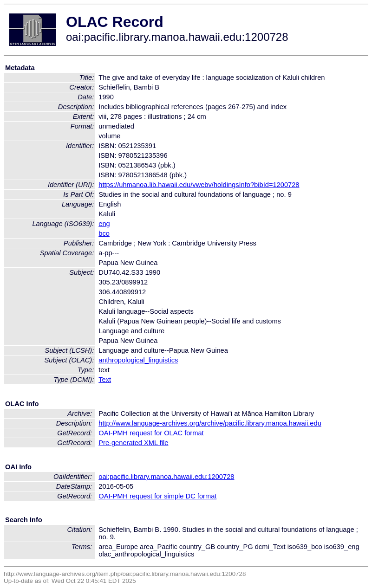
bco (104, 233)
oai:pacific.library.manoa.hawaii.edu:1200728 (166, 477)
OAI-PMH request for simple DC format (157, 496)
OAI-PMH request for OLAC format (151, 433)
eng (104, 224)
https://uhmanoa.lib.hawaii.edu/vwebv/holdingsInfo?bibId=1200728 (199, 185)
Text (105, 380)
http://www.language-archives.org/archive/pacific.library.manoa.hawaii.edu (210, 423)
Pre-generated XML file (133, 443)
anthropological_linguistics (138, 360)
